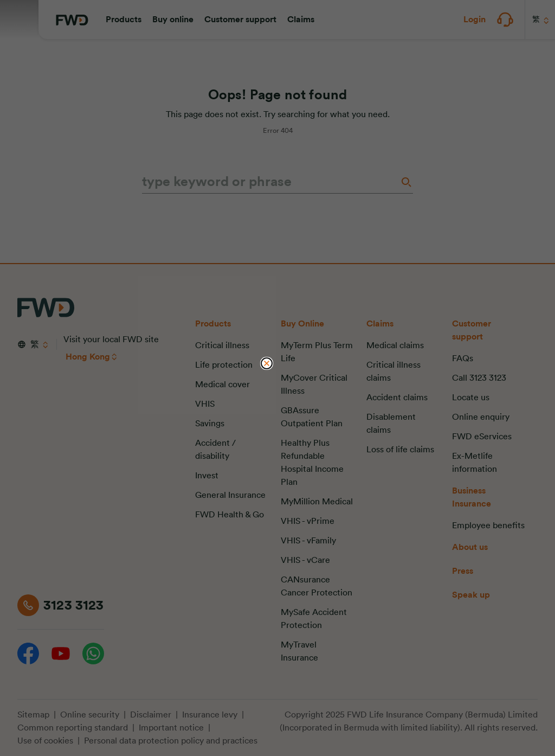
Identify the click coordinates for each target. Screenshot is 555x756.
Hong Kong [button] (88, 357)
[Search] (405, 182)
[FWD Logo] (72, 20)
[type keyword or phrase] (270, 182)
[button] (124, 20)
